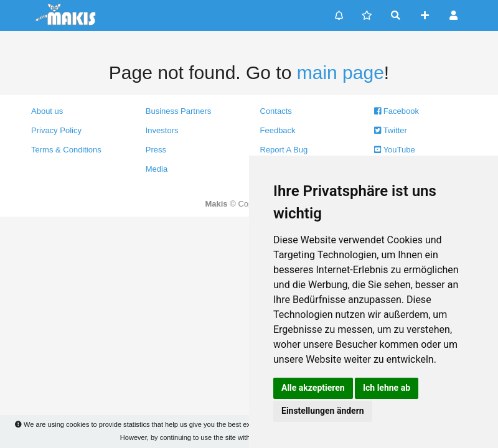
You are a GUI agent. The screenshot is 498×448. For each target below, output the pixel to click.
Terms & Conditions (66, 150)
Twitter (391, 130)
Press (156, 150)
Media (157, 169)
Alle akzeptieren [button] (313, 388)
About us (47, 111)
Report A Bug (284, 150)
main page (341, 72)
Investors (162, 130)
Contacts (276, 111)
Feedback (278, 130)
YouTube (394, 150)
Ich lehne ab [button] (387, 388)
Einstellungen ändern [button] (323, 411)
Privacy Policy (56, 130)
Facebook (397, 111)
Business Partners (179, 111)
